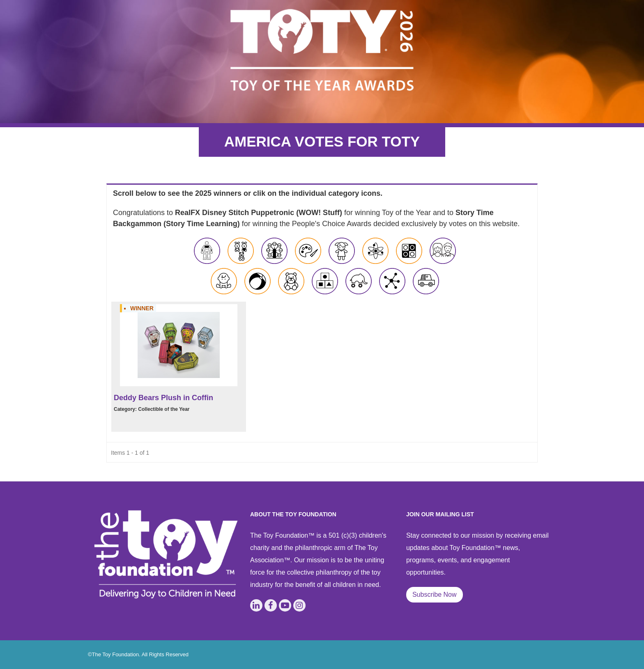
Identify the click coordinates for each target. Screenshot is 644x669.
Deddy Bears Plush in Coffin (163, 398)
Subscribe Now (435, 595)
